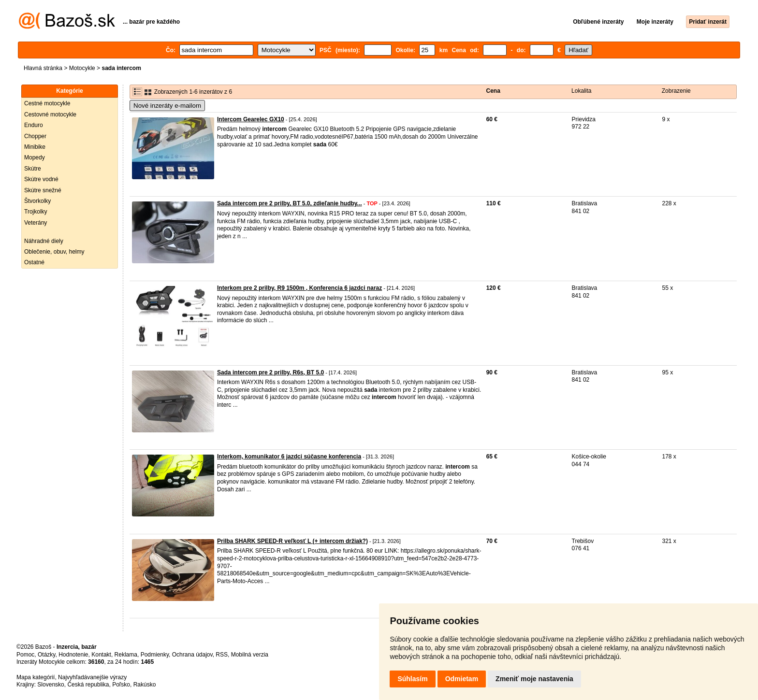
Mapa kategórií (36, 677)
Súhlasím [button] (412, 679)
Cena (493, 91)
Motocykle (82, 68)
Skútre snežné (43, 190)
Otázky (46, 655)
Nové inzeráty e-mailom (167, 106)
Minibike (35, 147)
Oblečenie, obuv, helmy (54, 252)
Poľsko (121, 685)
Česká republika (88, 685)
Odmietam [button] (462, 679)
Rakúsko (145, 685)
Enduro (34, 125)
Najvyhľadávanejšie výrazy (92, 677)
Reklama (126, 655)
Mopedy (35, 157)
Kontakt (101, 655)
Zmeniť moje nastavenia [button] (534, 679)
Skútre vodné (41, 179)
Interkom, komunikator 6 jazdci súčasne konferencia (289, 457)
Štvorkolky (37, 201)
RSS (222, 655)
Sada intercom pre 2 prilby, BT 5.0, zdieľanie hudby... (290, 203)
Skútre (33, 169)
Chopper (35, 136)
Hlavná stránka (43, 68)
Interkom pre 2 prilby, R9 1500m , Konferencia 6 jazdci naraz (299, 288)
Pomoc (25, 655)
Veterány (36, 223)
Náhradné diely (44, 241)
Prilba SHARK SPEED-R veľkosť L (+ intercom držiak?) (292, 541)
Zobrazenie (676, 91)
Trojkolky (36, 212)
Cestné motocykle (47, 103)
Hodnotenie (73, 655)
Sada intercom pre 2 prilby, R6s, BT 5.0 (270, 372)
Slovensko (51, 685)
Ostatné (34, 262)
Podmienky (155, 655)
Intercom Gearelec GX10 (251, 119)
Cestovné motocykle (50, 114)
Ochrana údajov (192, 655)
